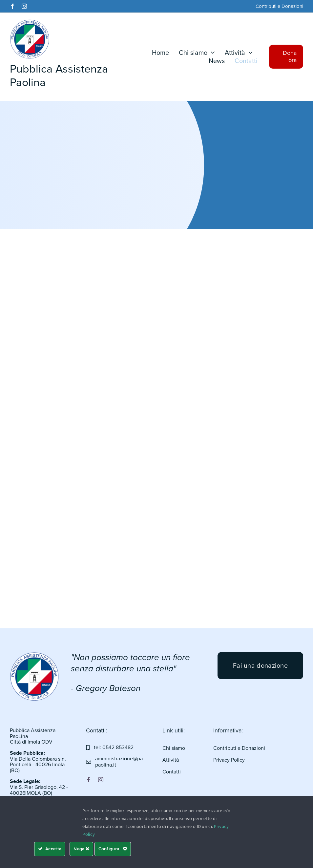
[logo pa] (34, 655)
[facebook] (12, 6)
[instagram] (24, 6)
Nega (81, 849)
